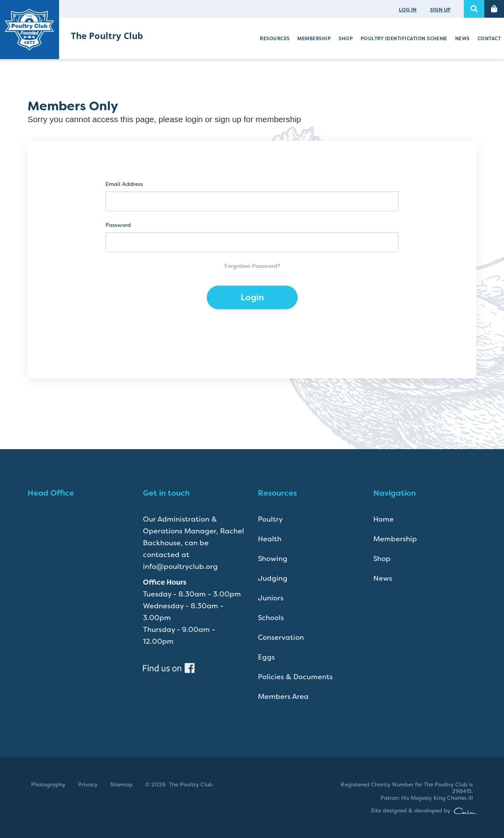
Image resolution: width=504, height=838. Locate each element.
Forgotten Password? (252, 266)
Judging (273, 578)
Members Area (283, 697)
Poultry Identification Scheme (404, 39)
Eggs (266, 657)
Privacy (88, 784)
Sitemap (121, 784)
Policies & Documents (295, 677)
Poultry (270, 519)
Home (384, 519)
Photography (48, 784)
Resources (275, 39)
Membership (314, 39)
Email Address (124, 184)
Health (270, 539)
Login (252, 297)
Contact (489, 39)
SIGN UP (440, 10)
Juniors (271, 598)
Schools (271, 618)
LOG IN (408, 10)
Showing (273, 559)
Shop (346, 39)
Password (118, 225)
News (462, 39)
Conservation (281, 637)
